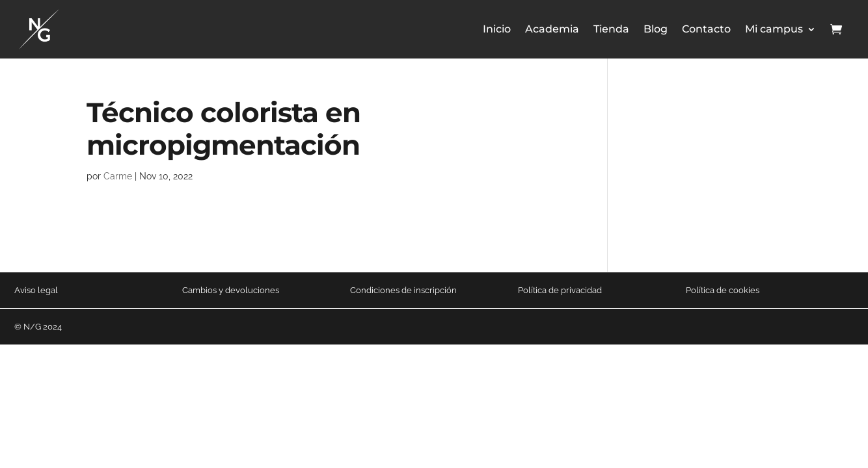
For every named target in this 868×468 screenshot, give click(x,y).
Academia (552, 29)
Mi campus (774, 29)
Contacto (706, 29)
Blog (656, 29)
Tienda (611, 29)
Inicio (497, 29)
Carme (118, 176)
